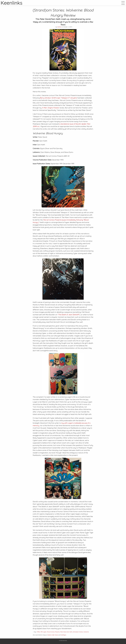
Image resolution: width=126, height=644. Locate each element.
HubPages (63, 635)
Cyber (45, 632)
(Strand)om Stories (78, 632)
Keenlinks (65, 641)
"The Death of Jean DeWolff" (69, 315)
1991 (41, 632)
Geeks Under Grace (53, 635)
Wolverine (86, 632)
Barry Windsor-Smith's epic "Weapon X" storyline (58, 98)
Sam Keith (70, 632)
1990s (38, 632)
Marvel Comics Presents (53, 632)
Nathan (59, 27)
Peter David (63, 632)
